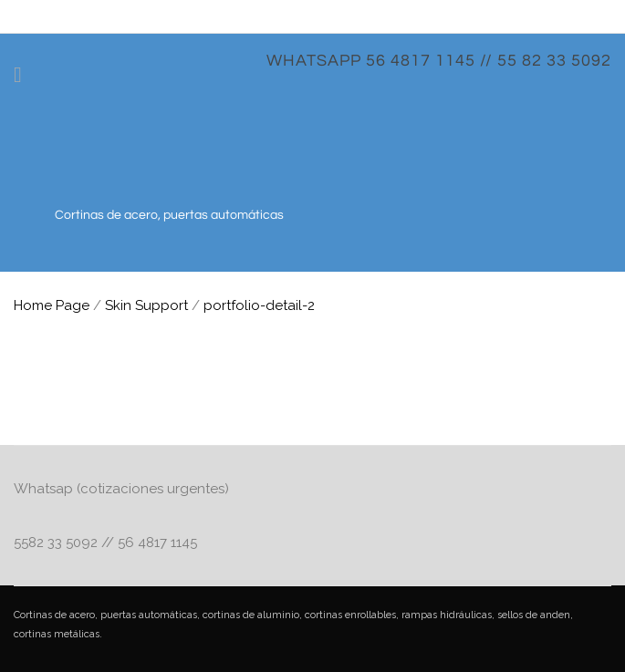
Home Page (52, 305)
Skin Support (146, 305)
